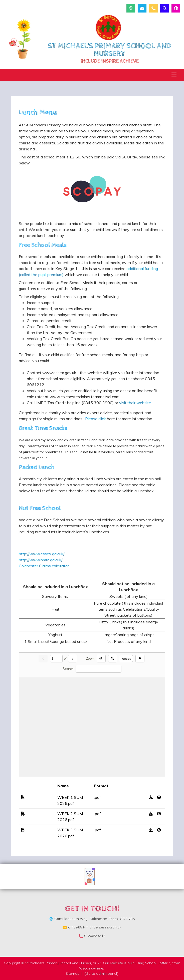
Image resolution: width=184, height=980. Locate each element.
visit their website (135, 403)
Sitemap (73, 973)
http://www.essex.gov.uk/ (42, 554)
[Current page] (56, 659)
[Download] (140, 659)
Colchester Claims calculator (44, 566)
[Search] (99, 669)
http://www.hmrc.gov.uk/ (41, 560)
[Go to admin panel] (101, 973)
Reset (126, 659)
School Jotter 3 (158, 963)
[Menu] (174, 75)
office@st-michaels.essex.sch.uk (95, 927)
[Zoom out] (113, 659)
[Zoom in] (101, 659)
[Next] (73, 659)
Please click (95, 419)
